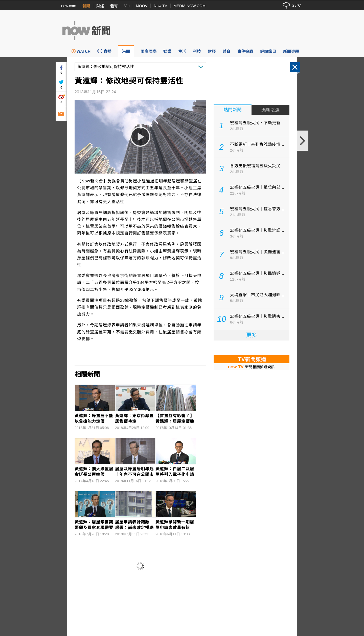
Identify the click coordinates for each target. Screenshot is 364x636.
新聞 (86, 6)
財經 (100, 6)
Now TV (160, 6)
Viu (127, 6)
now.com (69, 6)
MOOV (142, 6)
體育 (114, 6)
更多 (252, 335)
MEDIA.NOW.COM (190, 6)
